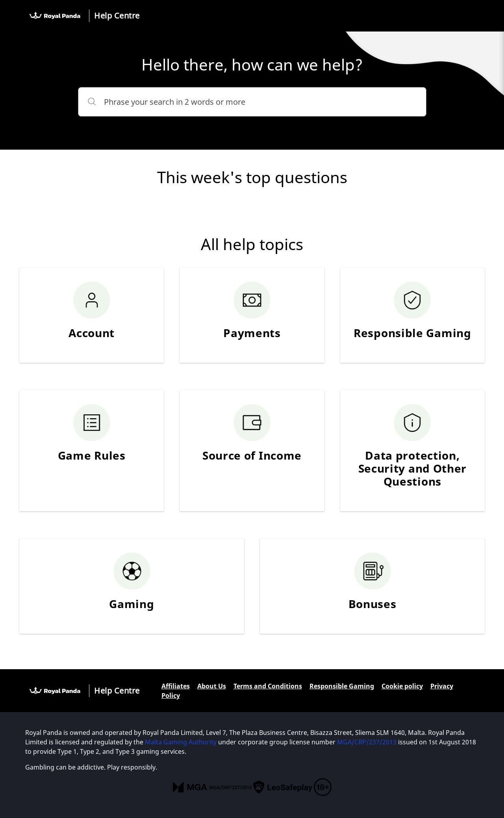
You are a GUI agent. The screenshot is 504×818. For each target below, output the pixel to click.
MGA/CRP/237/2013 (367, 742)
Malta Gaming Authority (181, 742)
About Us (212, 686)
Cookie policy (402, 686)
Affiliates (176, 686)
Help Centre (117, 16)
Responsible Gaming (342, 686)
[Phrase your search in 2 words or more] (252, 102)
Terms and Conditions (268, 686)
